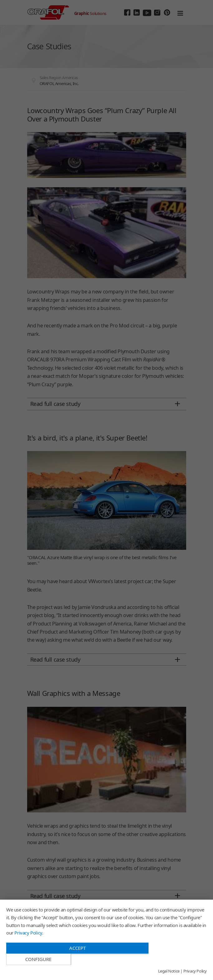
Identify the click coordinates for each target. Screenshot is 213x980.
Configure (177, 959)
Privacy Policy (28, 944)
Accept (77, 959)
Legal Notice (169, 971)
